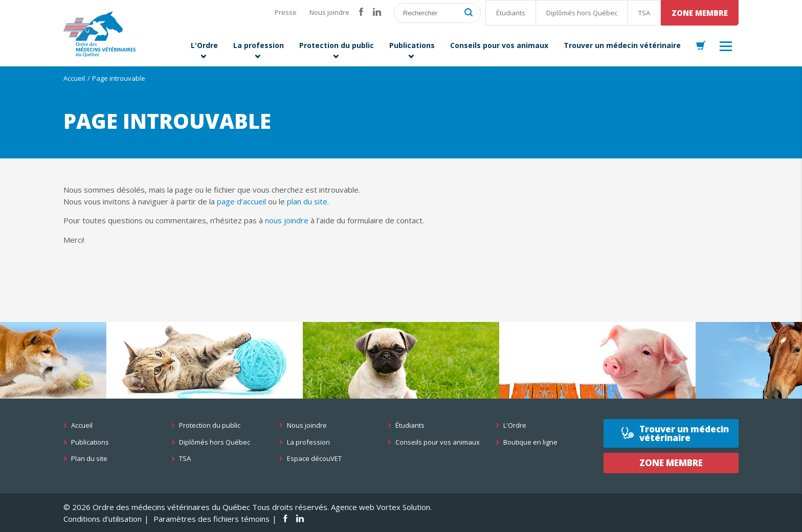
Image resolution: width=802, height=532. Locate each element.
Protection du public (210, 425)
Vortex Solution (403, 507)
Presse (286, 12)
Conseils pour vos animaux (438, 442)
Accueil (74, 78)
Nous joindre (329, 12)
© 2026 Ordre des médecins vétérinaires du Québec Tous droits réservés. (196, 507)
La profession (308, 442)
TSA (644, 13)
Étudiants (511, 13)
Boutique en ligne (530, 442)
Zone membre (700, 13)
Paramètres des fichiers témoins (211, 519)
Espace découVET (314, 459)
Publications (90, 442)
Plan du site (89, 459)
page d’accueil (241, 201)
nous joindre (287, 220)
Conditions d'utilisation (103, 519)
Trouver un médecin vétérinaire (684, 433)
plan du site (307, 201)
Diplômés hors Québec (582, 13)
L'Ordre (515, 425)
